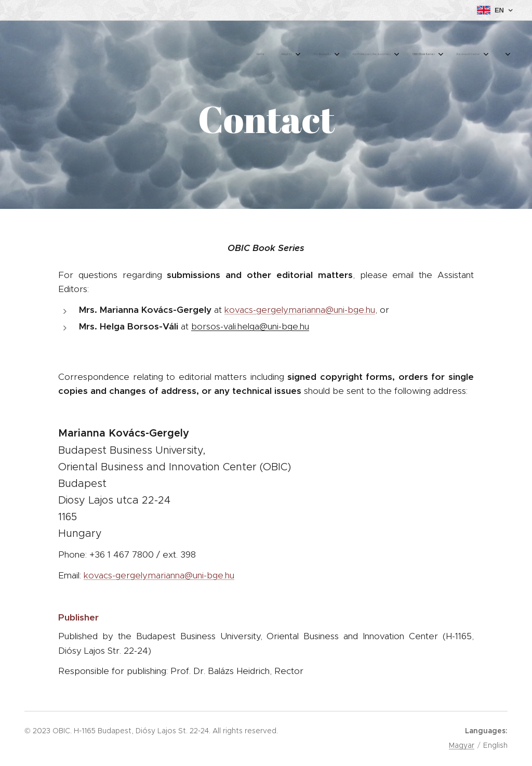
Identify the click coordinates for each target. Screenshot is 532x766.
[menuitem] (347, 55)
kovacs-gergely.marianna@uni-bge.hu (300, 310)
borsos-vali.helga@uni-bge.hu (250, 326)
